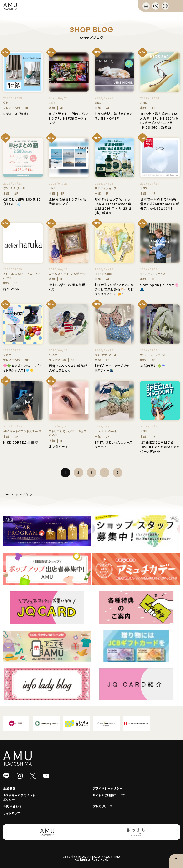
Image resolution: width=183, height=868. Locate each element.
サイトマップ (12, 813)
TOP (6, 494)
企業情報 (9, 788)
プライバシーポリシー (108, 788)
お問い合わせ (12, 806)
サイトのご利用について (109, 795)
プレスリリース (103, 806)
